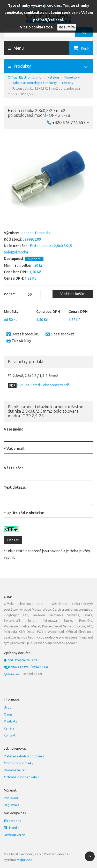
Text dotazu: (15, 487)
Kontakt (10, 735)
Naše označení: (17, 246)
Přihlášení (11, 798)
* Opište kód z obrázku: (24, 513)
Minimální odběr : (19, 265)
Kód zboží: (13, 239)
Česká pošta (39, 667)
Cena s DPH (78, 312)
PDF (12, 385)
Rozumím (67, 27)
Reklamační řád (15, 770)
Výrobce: (11, 233)
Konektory (72, 77)
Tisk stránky (21, 341)
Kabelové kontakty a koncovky (35, 83)
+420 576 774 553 (71, 122)
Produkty (10, 721)
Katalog (53, 77)
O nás (8, 714)
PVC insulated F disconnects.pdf (43, 385)
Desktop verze (14, 835)
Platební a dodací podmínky (24, 756)
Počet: (8, 294)
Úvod (8, 707)
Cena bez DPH (48, 312)
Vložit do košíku (73, 294)
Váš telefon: (14, 468)
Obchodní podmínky (18, 763)
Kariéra (9, 728)
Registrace (12, 805)
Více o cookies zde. (37, 27)
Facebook (13, 821)
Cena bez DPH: (16, 272)
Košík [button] (85, 48)
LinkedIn (12, 828)
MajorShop (25, 860)
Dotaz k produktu (26, 334)
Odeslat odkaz (62, 334)
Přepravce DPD (26, 660)
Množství (12, 312)
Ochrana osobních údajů (22, 777)
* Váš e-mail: (14, 449)
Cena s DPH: (14, 278)
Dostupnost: (14, 259)
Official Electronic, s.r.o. (25, 77)
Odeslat (13, 540)
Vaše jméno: (14, 429)
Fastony (68, 83)
